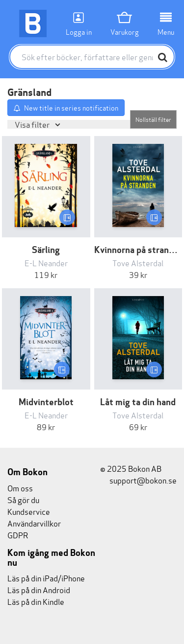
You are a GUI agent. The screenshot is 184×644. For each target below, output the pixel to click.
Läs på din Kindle (36, 601)
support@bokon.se (138, 480)
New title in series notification (71, 107)
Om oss (20, 488)
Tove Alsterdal (138, 263)
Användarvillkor (34, 523)
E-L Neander (46, 263)
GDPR (18, 535)
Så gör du (23, 499)
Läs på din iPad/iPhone (46, 578)
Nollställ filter (153, 119)
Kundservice (29, 511)
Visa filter (33, 124)
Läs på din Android (39, 589)
